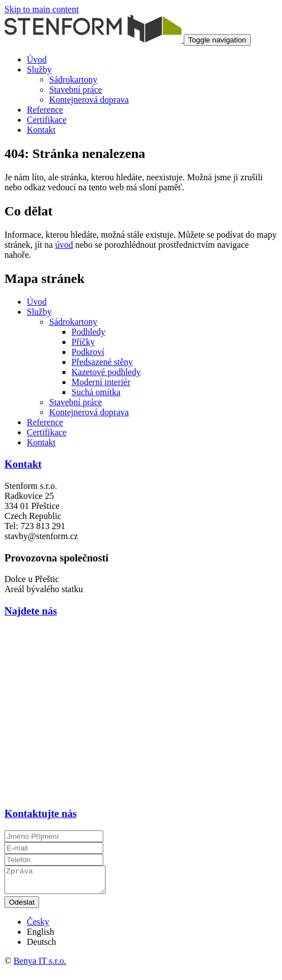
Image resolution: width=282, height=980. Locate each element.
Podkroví (88, 352)
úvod (64, 245)
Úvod (37, 59)
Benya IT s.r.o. (40, 966)
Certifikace (47, 120)
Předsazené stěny (102, 362)
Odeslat (22, 907)
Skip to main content (42, 9)
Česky (38, 927)
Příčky (83, 342)
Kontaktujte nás (40, 813)
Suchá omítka (96, 392)
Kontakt (41, 130)
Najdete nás (31, 611)
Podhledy (88, 332)
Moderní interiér (101, 382)
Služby (39, 69)
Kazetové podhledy (106, 372)
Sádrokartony (73, 80)
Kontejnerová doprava (89, 100)
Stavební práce (76, 90)
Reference (45, 110)
